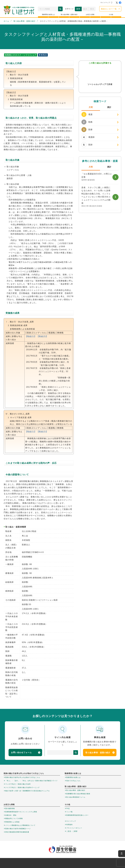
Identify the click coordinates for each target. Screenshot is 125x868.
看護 (87, 114)
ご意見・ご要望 (72, 831)
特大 (92, 9)
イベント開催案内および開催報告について (20, 825)
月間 (91, 107)
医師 (87, 145)
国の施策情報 (10, 808)
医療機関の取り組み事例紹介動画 (78, 794)
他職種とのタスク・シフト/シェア (21, 55)
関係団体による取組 (12, 822)
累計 (109, 107)
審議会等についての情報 (14, 818)
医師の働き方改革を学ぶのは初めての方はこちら (23, 777)
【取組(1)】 (31, 336)
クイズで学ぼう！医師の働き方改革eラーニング (22, 788)
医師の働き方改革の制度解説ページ (18, 829)
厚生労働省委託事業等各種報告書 (17, 832)
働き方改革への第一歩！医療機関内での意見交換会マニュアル (27, 791)
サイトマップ (105, 3)
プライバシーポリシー (74, 828)
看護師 (88, 137)
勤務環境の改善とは (73, 777)
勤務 (87, 122)
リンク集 (69, 812)
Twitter (95, 89)
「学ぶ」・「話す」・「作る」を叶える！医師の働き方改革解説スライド (31, 781)
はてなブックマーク (105, 89)
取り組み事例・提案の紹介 (25, 21)
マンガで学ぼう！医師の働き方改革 (18, 784)
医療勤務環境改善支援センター (77, 815)
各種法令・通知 (11, 815)
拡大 (85, 9)
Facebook (100, 89)
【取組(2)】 (42, 336)
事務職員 (43, 55)
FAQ (68, 808)
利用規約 (69, 825)
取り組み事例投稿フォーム (76, 797)
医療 (87, 130)
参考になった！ (100, 73)
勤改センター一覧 (109, 9)
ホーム (6, 21)
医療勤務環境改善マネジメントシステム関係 (21, 812)
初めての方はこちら (73, 781)
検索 (60, 9)
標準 (78, 9)
